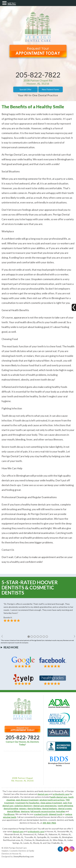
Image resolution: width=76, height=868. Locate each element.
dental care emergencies (45, 806)
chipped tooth (55, 814)
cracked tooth (41, 814)
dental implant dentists (37, 820)
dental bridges (34, 808)
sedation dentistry (23, 806)
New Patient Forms (51, 89)
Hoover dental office (53, 817)
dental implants (50, 808)
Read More (11, 647)
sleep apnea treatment (51, 803)
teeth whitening (65, 806)
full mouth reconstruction (43, 811)
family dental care (59, 797)
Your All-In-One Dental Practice (38, 95)
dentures (25, 811)
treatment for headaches (27, 803)
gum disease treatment (27, 800)
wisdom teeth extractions (52, 800)
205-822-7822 (38, 75)
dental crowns (65, 808)
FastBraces (9, 814)
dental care (43, 794)
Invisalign (61, 811)
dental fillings (14, 811)
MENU (12, 4)
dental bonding (11, 808)
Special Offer (25, 89)
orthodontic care (61, 794)
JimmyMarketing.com (23, 856)
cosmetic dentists (56, 820)
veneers (23, 808)
